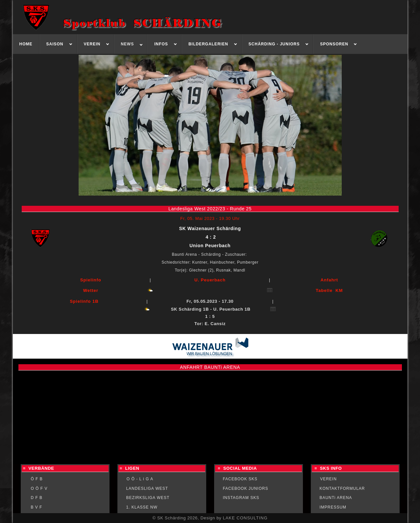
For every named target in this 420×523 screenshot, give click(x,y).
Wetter (91, 290)
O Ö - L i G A (140, 479)
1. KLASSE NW (142, 507)
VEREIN (328, 479)
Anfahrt (329, 280)
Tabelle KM (329, 290)
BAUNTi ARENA (336, 498)
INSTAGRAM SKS (241, 498)
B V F (36, 507)
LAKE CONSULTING (245, 518)
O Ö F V (39, 488)
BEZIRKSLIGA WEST (148, 498)
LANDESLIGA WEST (147, 488)
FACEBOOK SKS (240, 479)
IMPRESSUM (333, 507)
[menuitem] (26, 44)
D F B (37, 498)
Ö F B (37, 479)
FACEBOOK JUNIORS (245, 488)
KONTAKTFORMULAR (342, 488)
